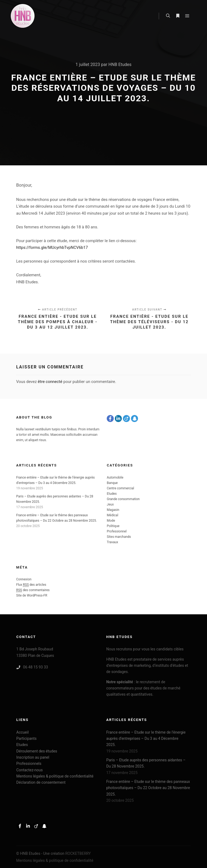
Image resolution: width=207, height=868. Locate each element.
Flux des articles (31, 585)
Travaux (112, 542)
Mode (111, 521)
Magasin (113, 510)
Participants (27, 738)
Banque (112, 483)
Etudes (112, 494)
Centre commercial (120, 488)
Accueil (23, 732)
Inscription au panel (33, 757)
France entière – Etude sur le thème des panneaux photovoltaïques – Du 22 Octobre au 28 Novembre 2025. (148, 788)
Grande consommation (123, 499)
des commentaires (33, 590)
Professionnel (117, 531)
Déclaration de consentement (41, 782)
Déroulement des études (37, 751)
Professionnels (29, 764)
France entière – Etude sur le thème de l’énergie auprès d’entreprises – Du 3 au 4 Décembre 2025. (146, 739)
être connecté (50, 382)
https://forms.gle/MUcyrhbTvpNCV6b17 (52, 247)
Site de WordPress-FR (32, 595)
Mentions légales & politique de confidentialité (55, 776)
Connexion (24, 579)
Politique (113, 526)
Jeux (110, 504)
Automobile (115, 477)
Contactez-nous (30, 770)
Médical (112, 515)
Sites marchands (119, 537)
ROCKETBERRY (78, 853)
